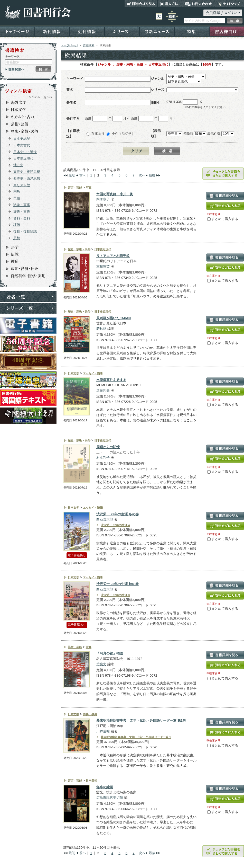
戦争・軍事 (22, 205)
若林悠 (101, 329)
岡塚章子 (103, 199)
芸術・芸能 (26, 124)
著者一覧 (28, 297)
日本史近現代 (23, 158)
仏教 (26, 254)
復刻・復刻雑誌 (25, 231)
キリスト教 (22, 185)
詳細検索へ (15, 69)
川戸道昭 (103, 731)
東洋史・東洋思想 (27, 172)
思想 (17, 238)
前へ (83, 175)
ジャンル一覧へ (41, 97)
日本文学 (26, 110)
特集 (192, 31)
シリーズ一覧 (28, 308)
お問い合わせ (198, 4)
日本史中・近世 (25, 152)
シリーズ (122, 31)
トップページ (17, 31)
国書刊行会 (37, 12)
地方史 (18, 165)
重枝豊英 (103, 266)
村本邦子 (103, 458)
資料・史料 (22, 218)
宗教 (17, 192)
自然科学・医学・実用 (26, 276)
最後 (152, 175)
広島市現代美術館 (110, 798)
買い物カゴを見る (141, 4)
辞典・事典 (22, 212)
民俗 (17, 198)
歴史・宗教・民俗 (26, 131)
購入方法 (170, 4)
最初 (72, 175)
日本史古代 (22, 145)
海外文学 (26, 102)
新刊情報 (52, 31)
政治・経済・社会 (26, 269)
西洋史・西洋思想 (27, 178)
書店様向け (227, 31)
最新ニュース (157, 31)
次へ (142, 175)
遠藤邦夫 (103, 390)
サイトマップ (229, 4)
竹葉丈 (101, 664)
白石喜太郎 (105, 519)
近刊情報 (87, 31)
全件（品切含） (123, 134)
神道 (26, 262)
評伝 (17, 225)
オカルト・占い (26, 117)
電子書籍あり (77, 555)
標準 (172, 16)
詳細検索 (89, 45)
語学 (26, 247)
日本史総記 (22, 139)
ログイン (223, 13)
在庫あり (98, 134)
